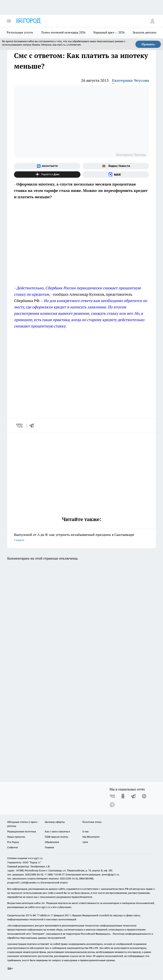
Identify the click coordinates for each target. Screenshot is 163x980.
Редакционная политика (22, 831)
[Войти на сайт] (152, 21)
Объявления (52, 842)
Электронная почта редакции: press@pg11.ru (92, 874)
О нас (86, 831)
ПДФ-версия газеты (56, 837)
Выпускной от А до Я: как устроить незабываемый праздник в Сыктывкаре (81, 538)
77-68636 (42, 915)
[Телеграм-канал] (133, 796)
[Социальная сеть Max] (116, 175)
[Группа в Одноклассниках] (123, 796)
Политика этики (92, 822)
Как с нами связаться (57, 831)
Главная (49, 847)
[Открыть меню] (9, 21)
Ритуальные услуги (20, 32)
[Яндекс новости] (116, 166)
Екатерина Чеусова (131, 80)
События (12, 847)
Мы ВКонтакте (91, 837)
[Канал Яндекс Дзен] (47, 175)
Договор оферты (55, 822)
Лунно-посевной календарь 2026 (63, 32)
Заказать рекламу (145, 32)
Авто (85, 842)
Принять (148, 44)
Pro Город (13, 842)
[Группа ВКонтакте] (47, 166)
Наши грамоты (16, 837)
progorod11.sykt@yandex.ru (23, 882)
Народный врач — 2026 (109, 32)
